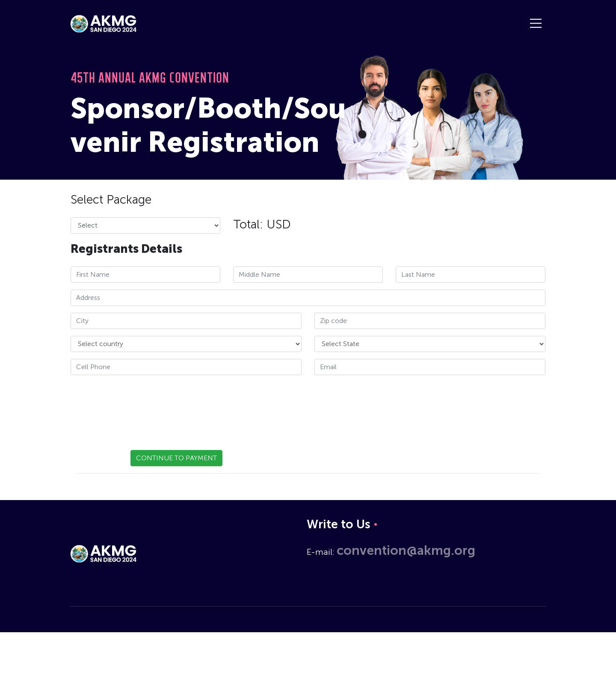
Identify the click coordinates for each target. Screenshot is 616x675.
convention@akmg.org (406, 551)
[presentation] (136, 406)
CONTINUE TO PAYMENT (176, 458)
